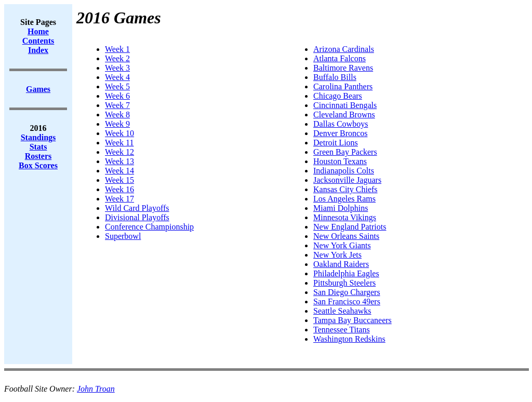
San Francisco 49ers (347, 301)
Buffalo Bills (335, 77)
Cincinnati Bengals (345, 105)
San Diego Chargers (347, 292)
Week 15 (119, 180)
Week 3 (117, 68)
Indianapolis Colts (344, 171)
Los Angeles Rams (344, 199)
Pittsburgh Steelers (344, 283)
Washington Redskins (349, 339)
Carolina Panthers (343, 86)
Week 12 (119, 152)
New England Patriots (350, 227)
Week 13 (119, 161)
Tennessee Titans (342, 330)
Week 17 (119, 199)
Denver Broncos (340, 133)
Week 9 (117, 124)
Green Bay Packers (345, 152)
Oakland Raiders (341, 264)
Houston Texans (340, 161)
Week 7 (117, 105)
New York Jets (337, 255)
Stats (38, 147)
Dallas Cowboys (341, 124)
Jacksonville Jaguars (347, 180)
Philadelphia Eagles (346, 273)
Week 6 (117, 96)
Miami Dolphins (341, 208)
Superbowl (123, 236)
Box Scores (38, 165)
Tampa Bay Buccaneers (353, 320)
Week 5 (117, 86)
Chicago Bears (338, 96)
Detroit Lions (336, 143)
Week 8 (117, 115)
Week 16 (119, 189)
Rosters (38, 156)
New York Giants (342, 245)
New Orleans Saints (346, 236)
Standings (38, 137)
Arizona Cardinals (344, 49)
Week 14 (119, 171)
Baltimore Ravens (343, 68)
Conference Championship (149, 227)
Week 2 (117, 58)
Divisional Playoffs (137, 217)
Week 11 (119, 143)
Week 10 (119, 133)
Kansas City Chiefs (345, 189)
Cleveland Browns (344, 115)
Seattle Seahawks (342, 311)
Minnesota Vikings (345, 217)
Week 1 (117, 49)
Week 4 (117, 77)
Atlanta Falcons (340, 58)
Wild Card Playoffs (137, 208)
